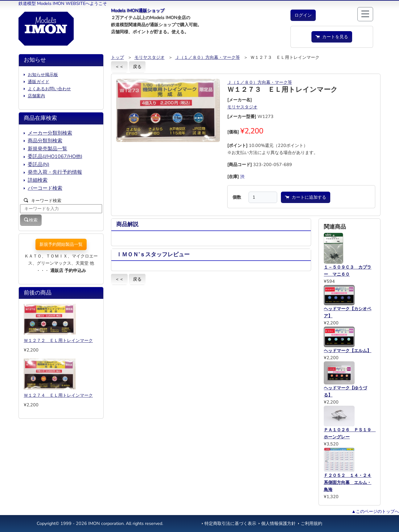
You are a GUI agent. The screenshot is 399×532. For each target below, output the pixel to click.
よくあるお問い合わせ (49, 89)
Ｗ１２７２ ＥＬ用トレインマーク (58, 340)
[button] (303, 15)
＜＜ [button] (119, 67)
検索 (31, 220)
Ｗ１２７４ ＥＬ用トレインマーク (58, 395)
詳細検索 (38, 180)
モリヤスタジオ (150, 57)
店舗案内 (36, 96)
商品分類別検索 (45, 141)
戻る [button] (137, 67)
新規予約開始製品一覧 (61, 244)
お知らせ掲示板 (43, 75)
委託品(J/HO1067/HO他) (55, 156)
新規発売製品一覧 (47, 149)
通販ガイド (39, 82)
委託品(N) (39, 164)
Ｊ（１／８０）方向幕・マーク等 (208, 57)
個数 (237, 197)
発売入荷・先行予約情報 (55, 172)
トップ (117, 57)
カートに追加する (306, 197)
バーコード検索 (45, 188)
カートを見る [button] (332, 37)
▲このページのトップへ (375, 511)
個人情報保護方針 (278, 523)
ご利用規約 (311, 523)
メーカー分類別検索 (50, 133)
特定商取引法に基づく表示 (230, 523)
